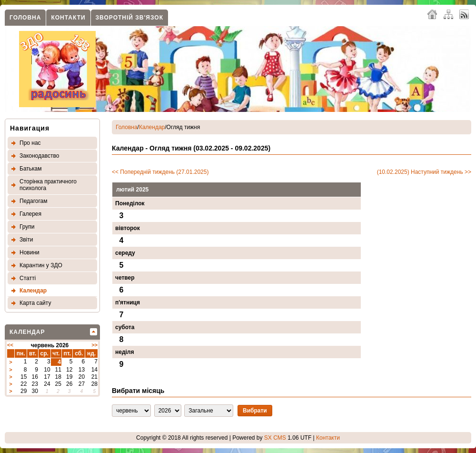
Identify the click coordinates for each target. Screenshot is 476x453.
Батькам (30, 169)
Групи (27, 227)
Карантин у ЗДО (41, 265)
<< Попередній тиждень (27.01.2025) (160, 172)
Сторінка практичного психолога (48, 185)
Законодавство (39, 156)
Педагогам (34, 201)
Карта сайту (35, 303)
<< (10, 345)
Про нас (30, 143)
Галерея (30, 214)
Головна (25, 18)
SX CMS (275, 438)
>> (94, 345)
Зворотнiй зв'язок (129, 18)
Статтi (28, 278)
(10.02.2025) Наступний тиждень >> (424, 172)
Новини (30, 252)
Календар (33, 291)
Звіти (26, 240)
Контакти (68, 18)
